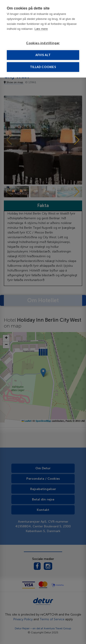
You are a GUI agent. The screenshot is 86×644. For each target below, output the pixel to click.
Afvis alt (43, 55)
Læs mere (41, 29)
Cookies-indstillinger (43, 43)
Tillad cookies (43, 67)
